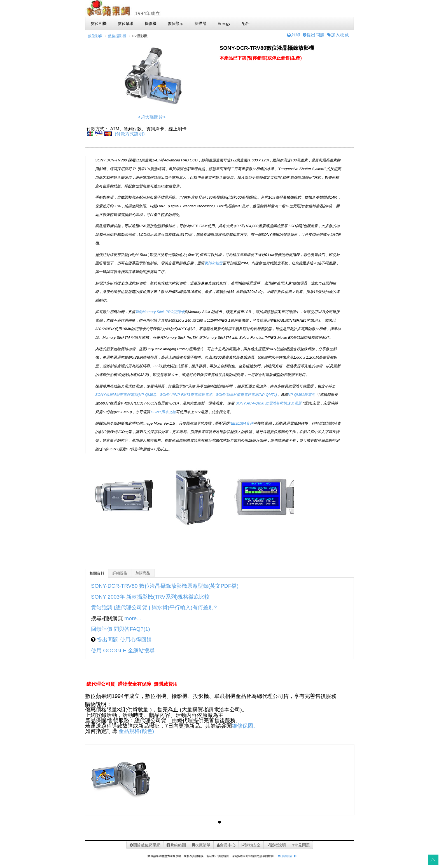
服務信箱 (285, 856)
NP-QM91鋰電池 (301, 395)
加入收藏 (338, 35)
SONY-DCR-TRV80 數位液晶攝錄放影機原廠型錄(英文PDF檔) (165, 586)
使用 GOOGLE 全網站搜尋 (123, 651)
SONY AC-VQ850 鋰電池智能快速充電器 (268, 403)
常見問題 (301, 845)
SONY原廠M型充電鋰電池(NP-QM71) (246, 395)
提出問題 (314, 35)
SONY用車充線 (163, 412)
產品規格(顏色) (136, 731)
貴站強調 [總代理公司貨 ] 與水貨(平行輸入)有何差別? (154, 607)
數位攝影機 (117, 36)
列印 (294, 35)
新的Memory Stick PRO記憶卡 (160, 312)
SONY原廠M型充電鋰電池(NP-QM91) (126, 395)
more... (133, 618)
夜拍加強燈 (213, 263)
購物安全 (251, 845)
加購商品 (143, 573)
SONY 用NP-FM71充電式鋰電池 (186, 395)
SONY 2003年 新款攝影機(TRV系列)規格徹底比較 (151, 597)
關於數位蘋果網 (145, 845)
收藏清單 (201, 845)
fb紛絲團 (176, 845)
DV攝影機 (140, 36)
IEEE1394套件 (241, 423)
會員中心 (226, 845)
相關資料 (97, 573)
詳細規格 (120, 573)
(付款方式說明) (130, 134)
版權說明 (276, 845)
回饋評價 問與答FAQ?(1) (121, 629)
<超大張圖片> (152, 117)
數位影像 (95, 36)
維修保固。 (245, 726)
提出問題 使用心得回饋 (124, 640)
